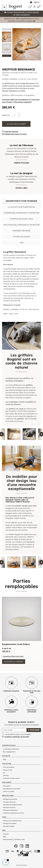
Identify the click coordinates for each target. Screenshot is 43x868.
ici (34, 21)
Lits (4, 773)
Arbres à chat (8, 770)
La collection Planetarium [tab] (22, 207)
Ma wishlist (7, 786)
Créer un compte (9, 791)
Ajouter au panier (16, 124)
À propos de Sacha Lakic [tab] (21, 219)
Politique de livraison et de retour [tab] (22, 225)
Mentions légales (9, 826)
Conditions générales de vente (13, 813)
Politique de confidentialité (12, 821)
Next (7, 56)
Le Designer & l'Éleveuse (11, 749)
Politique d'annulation (10, 810)
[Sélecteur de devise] (32, 2)
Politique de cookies (10, 823)
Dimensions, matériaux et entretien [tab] (22, 213)
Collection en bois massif (12, 778)
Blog (5, 759)
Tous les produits (9, 767)
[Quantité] (15, 115)
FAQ (4, 837)
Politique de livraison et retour (15, 134)
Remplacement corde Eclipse (16, 644)
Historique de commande (12, 789)
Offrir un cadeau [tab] (21, 237)
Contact (6, 834)
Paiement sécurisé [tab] (21, 231)
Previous (7, 29)
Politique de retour (9, 802)
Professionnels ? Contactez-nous (14, 839)
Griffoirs (6, 775)
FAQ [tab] (22, 243)
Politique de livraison (10, 799)
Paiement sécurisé (11, 132)
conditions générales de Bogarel (17, 737)
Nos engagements (9, 752)
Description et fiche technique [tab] (21, 201)
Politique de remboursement (13, 805)
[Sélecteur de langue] (37, 2)
